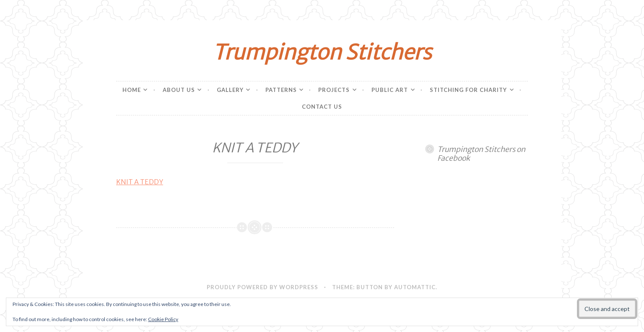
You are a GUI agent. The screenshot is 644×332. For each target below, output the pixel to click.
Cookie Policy (163, 319)
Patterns (281, 90)
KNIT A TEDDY (140, 182)
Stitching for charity (468, 90)
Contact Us (322, 107)
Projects (334, 90)
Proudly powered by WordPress (262, 287)
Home (132, 90)
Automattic (415, 287)
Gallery (230, 90)
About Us (179, 90)
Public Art (390, 90)
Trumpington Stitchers (322, 52)
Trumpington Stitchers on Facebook (481, 154)
